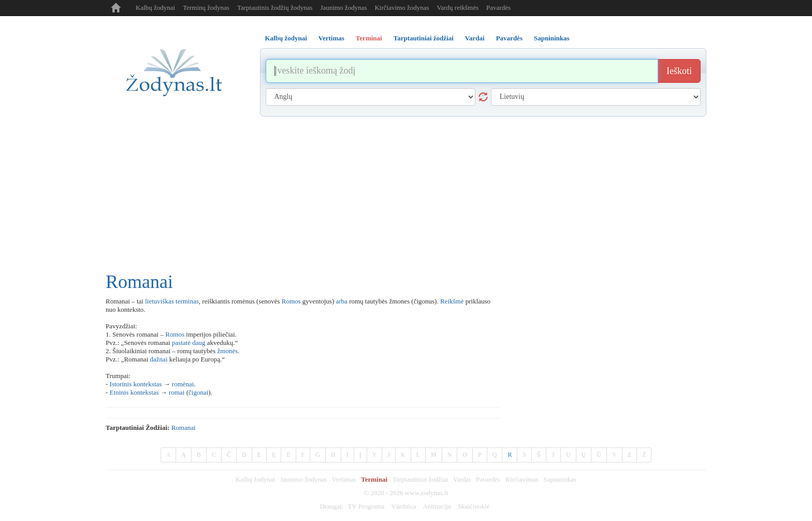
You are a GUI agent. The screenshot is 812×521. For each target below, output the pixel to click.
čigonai (198, 392)
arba (342, 301)
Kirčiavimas (522, 479)
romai (177, 392)
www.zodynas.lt (427, 493)
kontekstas (147, 384)
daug (199, 343)
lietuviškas (160, 301)
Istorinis (121, 384)
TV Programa (366, 506)
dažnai (159, 359)
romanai (184, 428)
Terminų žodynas (206, 8)
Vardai (462, 479)
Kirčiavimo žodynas (402, 8)
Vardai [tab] (475, 38)
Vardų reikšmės (458, 8)
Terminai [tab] (369, 38)
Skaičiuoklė (474, 506)
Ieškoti (679, 71)
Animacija (437, 506)
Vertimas (344, 479)
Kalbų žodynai (155, 8)
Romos (291, 301)
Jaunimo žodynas (344, 8)
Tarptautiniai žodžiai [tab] (424, 38)
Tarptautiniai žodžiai (420, 479)
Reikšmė (452, 301)
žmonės (228, 351)
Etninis (119, 392)
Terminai (374, 479)
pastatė (181, 343)
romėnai (183, 384)
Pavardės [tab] (509, 38)
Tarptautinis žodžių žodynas (275, 8)
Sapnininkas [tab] (552, 38)
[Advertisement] (406, 194)
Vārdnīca (404, 506)
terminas (187, 301)
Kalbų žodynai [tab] (286, 38)
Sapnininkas (560, 479)
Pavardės (498, 8)
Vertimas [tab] (331, 38)
